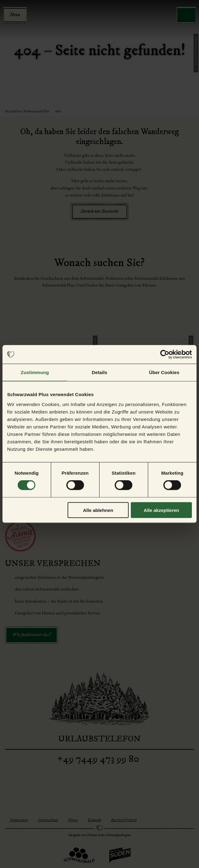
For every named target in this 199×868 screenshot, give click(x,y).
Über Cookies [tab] (164, 372)
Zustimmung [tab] (35, 372)
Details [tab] (99, 372)
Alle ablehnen (98, 510)
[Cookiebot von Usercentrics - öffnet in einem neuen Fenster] (165, 355)
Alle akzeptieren (161, 510)
